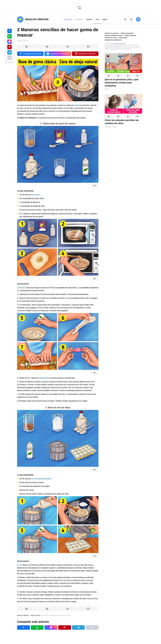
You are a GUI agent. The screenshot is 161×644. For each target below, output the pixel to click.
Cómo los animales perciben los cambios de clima (122, 122)
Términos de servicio (111, 38)
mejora (77, 105)
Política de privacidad (127, 33)
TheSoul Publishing (119, 43)
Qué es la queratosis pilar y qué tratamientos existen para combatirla (122, 83)
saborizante (44, 378)
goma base (36, 195)
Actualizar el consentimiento (113, 40)
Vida (115, 127)
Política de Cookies (130, 35)
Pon (21, 565)
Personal (68, 19)
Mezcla (22, 288)
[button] (109, 76)
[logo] (33, 19)
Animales (108, 127)
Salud (107, 89)
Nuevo (79, 19)
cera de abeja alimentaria (41, 479)
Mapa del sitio (123, 38)
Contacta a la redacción (112, 33)
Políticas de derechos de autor (114, 35)
